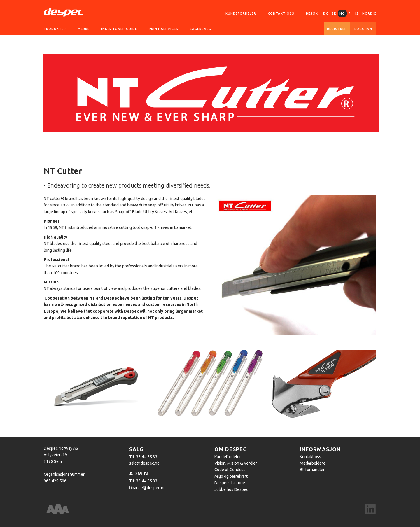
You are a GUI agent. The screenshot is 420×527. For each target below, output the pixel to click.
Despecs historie (230, 483)
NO (342, 13)
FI (350, 13)
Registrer (337, 29)
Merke (84, 29)
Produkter (55, 29)
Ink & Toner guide (119, 29)
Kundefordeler (241, 13)
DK (326, 13)
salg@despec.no (144, 463)
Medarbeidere (313, 463)
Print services (163, 29)
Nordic (369, 13)
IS (357, 13)
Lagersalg (201, 29)
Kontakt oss (281, 13)
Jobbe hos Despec (231, 489)
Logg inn (363, 29)
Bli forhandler (312, 470)
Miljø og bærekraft (231, 476)
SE (334, 13)
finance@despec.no (147, 488)
